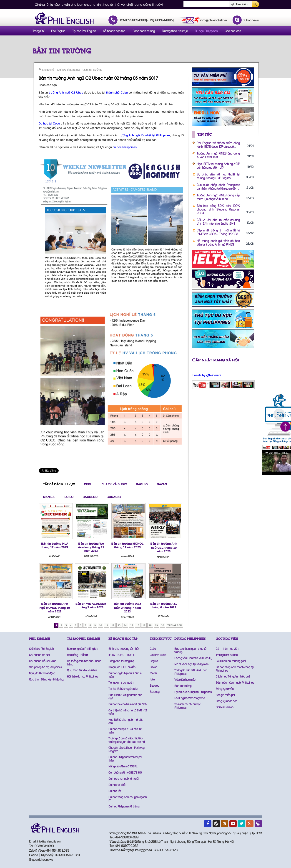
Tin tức (205, 134)
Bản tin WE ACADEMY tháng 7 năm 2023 (91, 605)
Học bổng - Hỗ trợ (77, 655)
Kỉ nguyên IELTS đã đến (122, 667)
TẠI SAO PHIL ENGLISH (84, 639)
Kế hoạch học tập (114, 31)
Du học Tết (115, 791)
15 (131, 625)
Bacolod (90, 497)
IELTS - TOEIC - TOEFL (122, 655)
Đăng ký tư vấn (225, 689)
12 (113, 625)
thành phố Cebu (117, 93)
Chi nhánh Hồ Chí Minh (43, 661)
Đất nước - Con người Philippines (235, 683)
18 (150, 625)
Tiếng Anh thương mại (121, 661)
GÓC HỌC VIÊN (227, 639)
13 (119, 625)
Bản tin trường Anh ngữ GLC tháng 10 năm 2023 (164, 547)
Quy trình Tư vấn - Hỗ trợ (82, 671)
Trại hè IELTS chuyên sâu (123, 689)
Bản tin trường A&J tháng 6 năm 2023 (164, 605)
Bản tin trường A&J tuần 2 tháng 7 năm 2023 (127, 608)
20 (163, 625)
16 (138, 625)
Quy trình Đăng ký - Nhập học (47, 680)
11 (107, 625)
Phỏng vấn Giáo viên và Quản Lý (193, 658)
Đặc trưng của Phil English (82, 649)
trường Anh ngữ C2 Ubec (66, 93)
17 (144, 625)
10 (100, 625)
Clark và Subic (114, 484)
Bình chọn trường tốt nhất (124, 649)
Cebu (88, 484)
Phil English (58, 31)
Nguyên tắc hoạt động (42, 674)
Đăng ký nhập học (226, 701)
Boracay (114, 497)
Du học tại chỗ (117, 785)
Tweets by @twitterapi (207, 375)
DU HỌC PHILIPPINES (190, 639)
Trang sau (175, 625)
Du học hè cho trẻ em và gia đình (128, 705)
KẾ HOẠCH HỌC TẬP (123, 639)
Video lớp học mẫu (185, 680)
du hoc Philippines (125, 147)
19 (156, 625)
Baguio (142, 484)
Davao (162, 484)
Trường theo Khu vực (175, 31)
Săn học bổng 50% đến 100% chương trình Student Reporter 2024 (218, 210)
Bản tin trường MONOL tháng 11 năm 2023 (128, 545)
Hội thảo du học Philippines (83, 677)
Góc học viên (233, 31)
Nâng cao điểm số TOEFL (123, 767)
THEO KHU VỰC (161, 639)
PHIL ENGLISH (40, 639)
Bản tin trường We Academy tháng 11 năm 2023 (91, 547)
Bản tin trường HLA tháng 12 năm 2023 (55, 545)
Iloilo (69, 497)
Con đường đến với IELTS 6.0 (125, 773)
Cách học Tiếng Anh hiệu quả (233, 677)
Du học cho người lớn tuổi (123, 779)
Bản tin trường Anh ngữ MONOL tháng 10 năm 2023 (55, 608)
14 (125, 625)
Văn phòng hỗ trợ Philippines (45, 667)
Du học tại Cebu (49, 123)
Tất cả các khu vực (59, 484)
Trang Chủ (39, 31)
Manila (49, 497)
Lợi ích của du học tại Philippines (193, 692)
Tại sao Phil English (84, 31)
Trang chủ (48, 70)
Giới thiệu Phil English (41, 649)
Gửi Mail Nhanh (225, 708)
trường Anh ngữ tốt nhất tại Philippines (145, 135)
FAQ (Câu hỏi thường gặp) (231, 661)
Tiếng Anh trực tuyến (121, 683)
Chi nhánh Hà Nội (39, 655)
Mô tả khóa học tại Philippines (191, 665)
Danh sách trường (144, 31)
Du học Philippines (206, 31)
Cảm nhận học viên (227, 649)
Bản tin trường (62, 51)
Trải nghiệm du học (227, 655)
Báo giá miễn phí (225, 695)
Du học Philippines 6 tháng (124, 807)
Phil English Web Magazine (190, 698)
